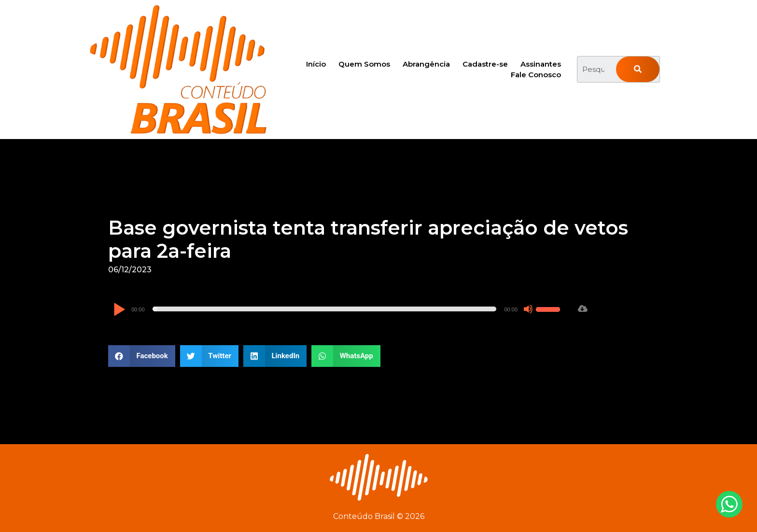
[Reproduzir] (119, 310)
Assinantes (541, 64)
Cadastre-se (485, 64)
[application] (338, 309)
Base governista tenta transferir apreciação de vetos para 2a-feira (368, 239)
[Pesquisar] (638, 69)
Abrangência (426, 64)
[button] (142, 356)
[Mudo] (528, 309)
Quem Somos (364, 64)
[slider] (325, 309)
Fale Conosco (536, 75)
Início (316, 64)
